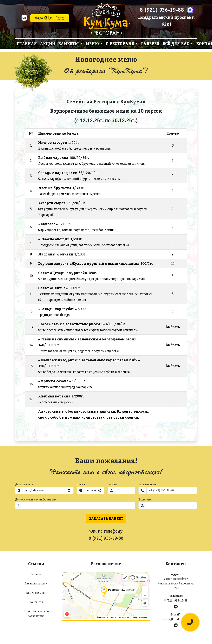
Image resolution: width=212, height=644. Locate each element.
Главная (27, 44)
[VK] (24, 19)
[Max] (190, 10)
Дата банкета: (25, 484)
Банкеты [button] (69, 44)
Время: (81, 484)
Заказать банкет (106, 518)
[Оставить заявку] (190, 622)
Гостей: (113, 484)
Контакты (36, 602)
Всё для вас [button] (176, 44)
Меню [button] (92, 44)
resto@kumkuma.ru (176, 619)
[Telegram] (176, 607)
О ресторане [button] (120, 44)
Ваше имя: (145, 499)
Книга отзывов (36, 593)
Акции (48, 44)
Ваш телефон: (148, 484)
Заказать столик (36, 583)
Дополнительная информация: (36, 499)
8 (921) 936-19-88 (162, 10)
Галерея (150, 44)
